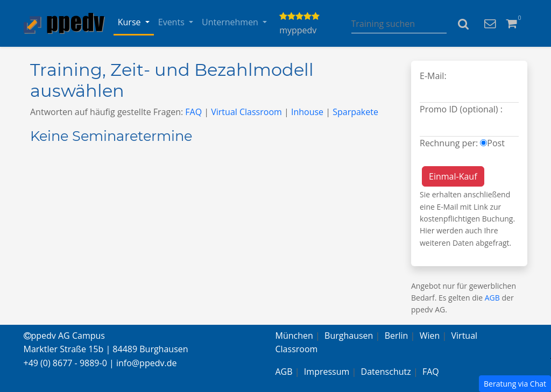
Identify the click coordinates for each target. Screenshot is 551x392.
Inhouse (307, 112)
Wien (430, 336)
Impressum (327, 372)
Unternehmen (231, 22)
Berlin (397, 336)
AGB (492, 298)
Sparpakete (355, 112)
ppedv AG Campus (64, 336)
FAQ (193, 112)
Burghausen (349, 336)
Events (172, 22)
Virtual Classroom (246, 112)
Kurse (130, 22)
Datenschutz (386, 372)
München (294, 336)
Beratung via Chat (515, 384)
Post (496, 143)
